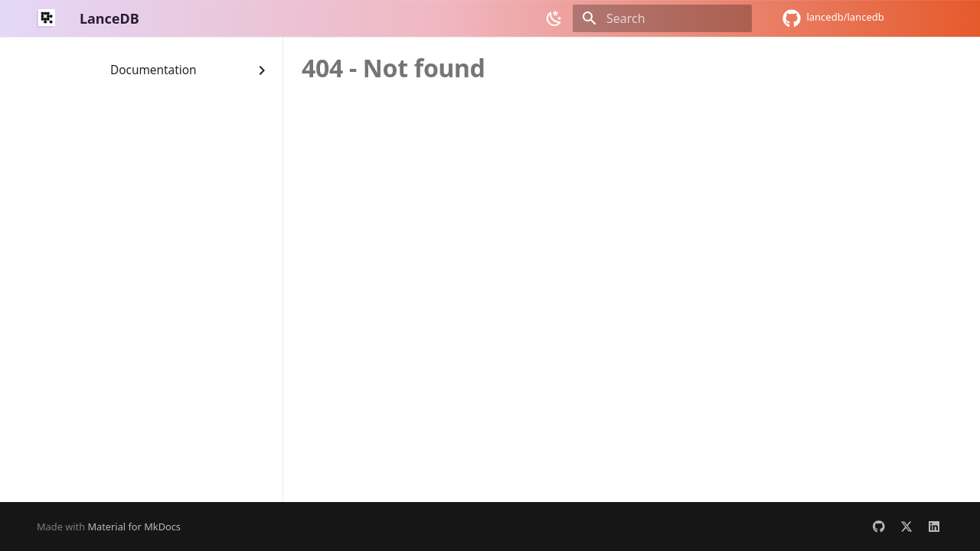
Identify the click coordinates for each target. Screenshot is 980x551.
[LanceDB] (46, 18)
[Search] (662, 18)
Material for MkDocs (134, 527)
